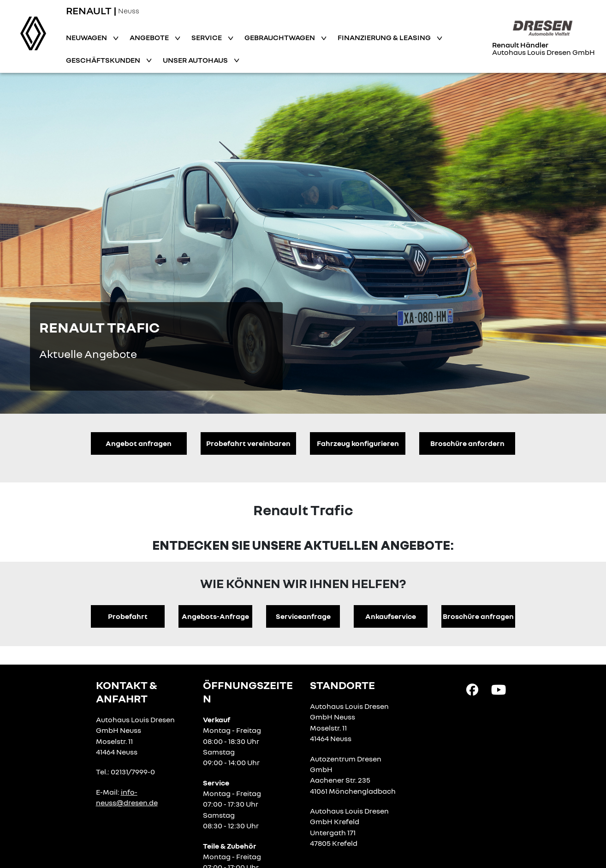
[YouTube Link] (499, 689)
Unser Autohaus (196, 60)
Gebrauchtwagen (280, 37)
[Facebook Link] (472, 689)
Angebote (150, 37)
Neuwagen (87, 37)
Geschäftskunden (104, 60)
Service (207, 37)
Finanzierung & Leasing (385, 37)
